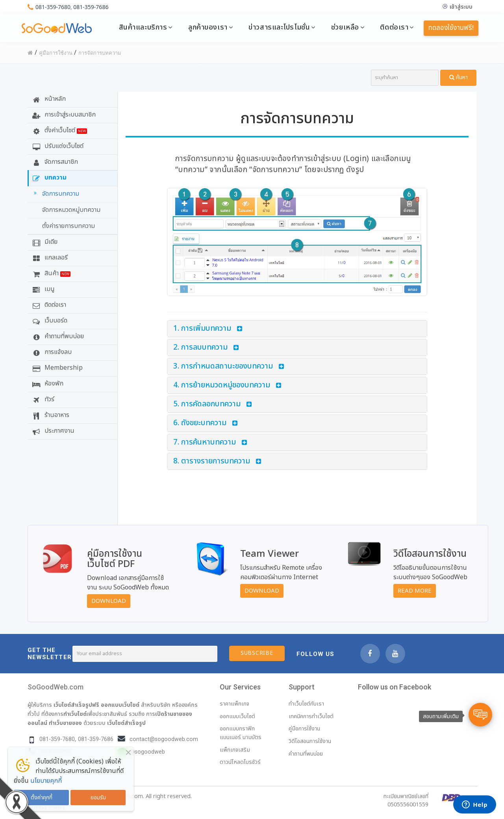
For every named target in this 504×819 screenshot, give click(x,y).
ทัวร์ (42, 399)
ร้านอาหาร (50, 415)
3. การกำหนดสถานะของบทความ (223, 366)
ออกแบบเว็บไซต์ (120, 705)
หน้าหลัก (48, 99)
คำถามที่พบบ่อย (57, 336)
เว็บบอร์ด (49, 321)
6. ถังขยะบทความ (200, 423)
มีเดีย (44, 242)
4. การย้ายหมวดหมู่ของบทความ (222, 385)
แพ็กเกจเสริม (235, 750)
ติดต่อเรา (394, 27)
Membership (57, 368)
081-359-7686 (91, 7)
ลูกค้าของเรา (208, 27)
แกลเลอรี (49, 258)
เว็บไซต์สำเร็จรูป (126, 723)
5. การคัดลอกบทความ (207, 404)
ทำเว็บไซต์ (75, 714)
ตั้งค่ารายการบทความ (69, 226)
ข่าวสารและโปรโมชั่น (279, 27)
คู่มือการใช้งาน (304, 729)
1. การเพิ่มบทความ (202, 329)
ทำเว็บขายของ (65, 723)
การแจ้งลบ (51, 352)
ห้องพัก (47, 384)
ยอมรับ (98, 798)
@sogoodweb (147, 752)
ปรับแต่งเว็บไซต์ (57, 146)
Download (109, 601)
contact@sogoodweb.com (164, 739)
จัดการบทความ (55, 194)
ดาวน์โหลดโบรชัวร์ (240, 762)
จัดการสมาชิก (54, 162)
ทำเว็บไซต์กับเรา (306, 704)
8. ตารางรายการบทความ (212, 461)
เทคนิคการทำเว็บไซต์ (311, 716)
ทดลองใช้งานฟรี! (451, 28)
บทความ (48, 178)
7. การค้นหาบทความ (205, 442)
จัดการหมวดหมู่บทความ (71, 210)
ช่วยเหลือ (345, 27)
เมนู (43, 289)
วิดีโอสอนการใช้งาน (310, 741)
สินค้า (50, 273)
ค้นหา (459, 77)
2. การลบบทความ (200, 347)
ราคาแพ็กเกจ (234, 704)
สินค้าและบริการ (143, 27)
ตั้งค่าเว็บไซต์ (59, 130)
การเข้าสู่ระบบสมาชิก (63, 115)
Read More (415, 591)
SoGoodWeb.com (56, 687)
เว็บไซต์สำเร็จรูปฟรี (76, 705)
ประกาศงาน (52, 431)
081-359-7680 (53, 7)
